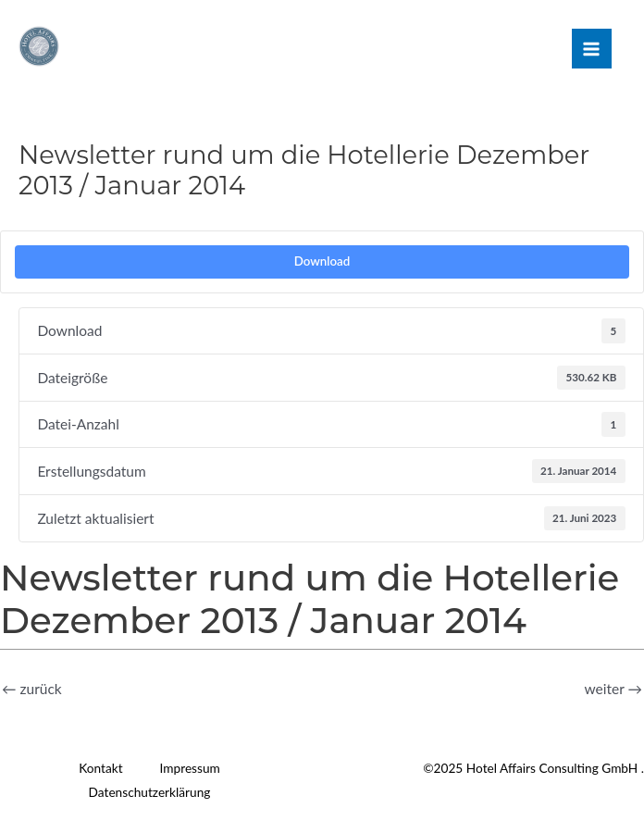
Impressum (190, 768)
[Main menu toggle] (592, 49)
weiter (613, 689)
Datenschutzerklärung (150, 792)
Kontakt (100, 768)
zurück (32, 689)
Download (322, 261)
